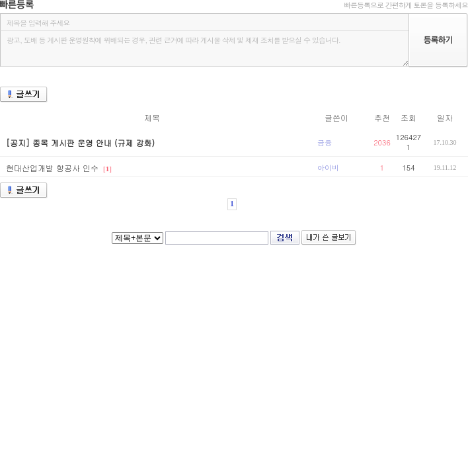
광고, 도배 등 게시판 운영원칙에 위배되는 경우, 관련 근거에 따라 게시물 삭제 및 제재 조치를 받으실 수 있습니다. (204, 49)
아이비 (328, 168)
